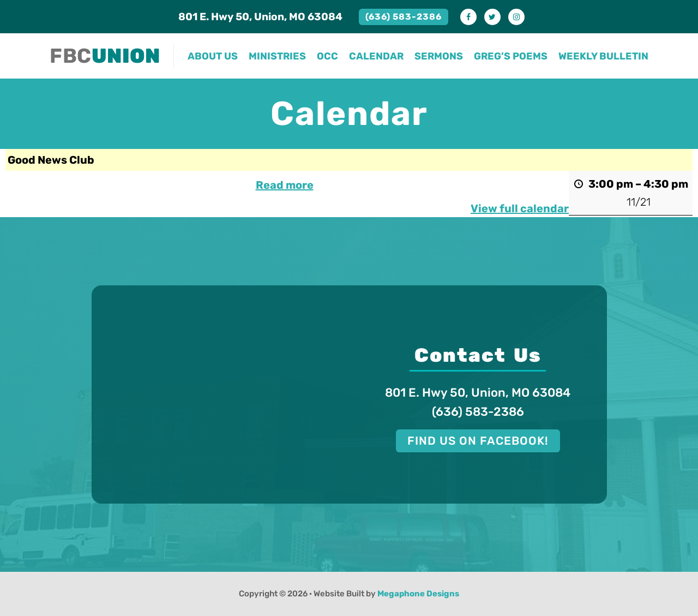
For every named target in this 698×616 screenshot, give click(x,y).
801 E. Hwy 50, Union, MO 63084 (260, 17)
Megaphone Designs (418, 594)
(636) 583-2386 (404, 17)
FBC (105, 56)
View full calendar (520, 208)
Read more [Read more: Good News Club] (285, 185)
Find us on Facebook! (478, 441)
